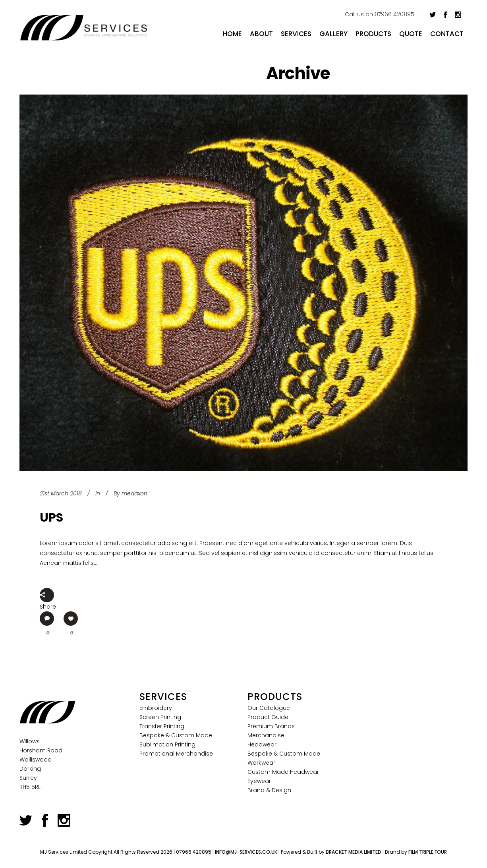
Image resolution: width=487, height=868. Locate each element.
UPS (51, 518)
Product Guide (268, 717)
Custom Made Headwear (283, 772)
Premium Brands (271, 726)
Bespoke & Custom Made (176, 735)
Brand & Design (269, 790)
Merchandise (266, 735)
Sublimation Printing (167, 744)
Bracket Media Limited (354, 852)
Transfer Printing (162, 726)
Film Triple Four (428, 852)
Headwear (262, 744)
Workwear (261, 763)
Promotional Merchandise (176, 754)
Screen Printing (160, 717)
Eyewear (259, 781)
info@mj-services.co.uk (246, 852)
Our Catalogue (269, 708)
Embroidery (156, 708)
